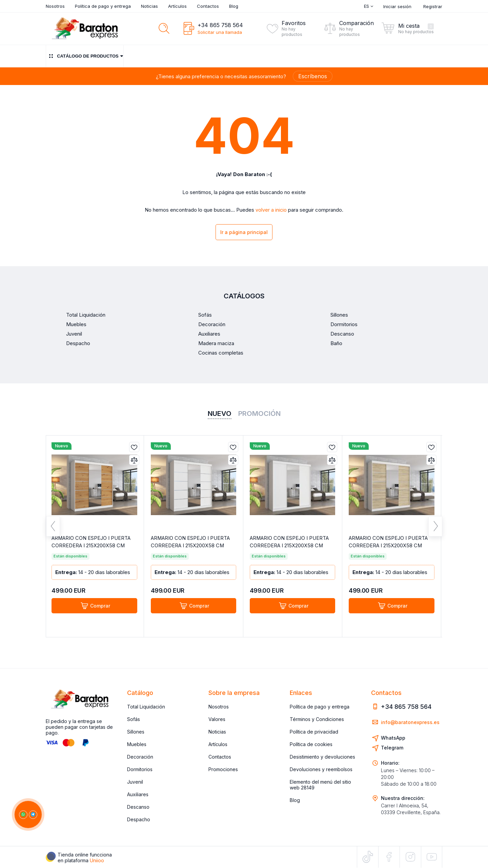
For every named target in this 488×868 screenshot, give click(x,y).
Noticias (149, 6)
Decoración (140, 757)
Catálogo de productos (85, 56)
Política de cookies (311, 744)
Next (435, 529)
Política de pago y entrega (103, 6)
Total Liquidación (146, 707)
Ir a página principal (244, 233)
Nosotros (55, 6)
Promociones (223, 769)
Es (369, 6)
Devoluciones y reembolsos (321, 769)
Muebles (137, 744)
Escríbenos (313, 76)
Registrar (433, 6)
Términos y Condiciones (317, 719)
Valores (217, 719)
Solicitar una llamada (220, 32)
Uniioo (97, 860)
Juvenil (135, 782)
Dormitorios (140, 769)
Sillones (136, 732)
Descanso (138, 807)
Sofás (134, 719)
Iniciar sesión (397, 6)
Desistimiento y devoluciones (322, 757)
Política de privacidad (314, 732)
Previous (53, 529)
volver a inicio (271, 210)
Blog (234, 6)
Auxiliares (138, 794)
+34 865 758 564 (220, 25)
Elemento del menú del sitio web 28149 (320, 785)
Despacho (139, 819)
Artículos (177, 6)
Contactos (208, 6)
